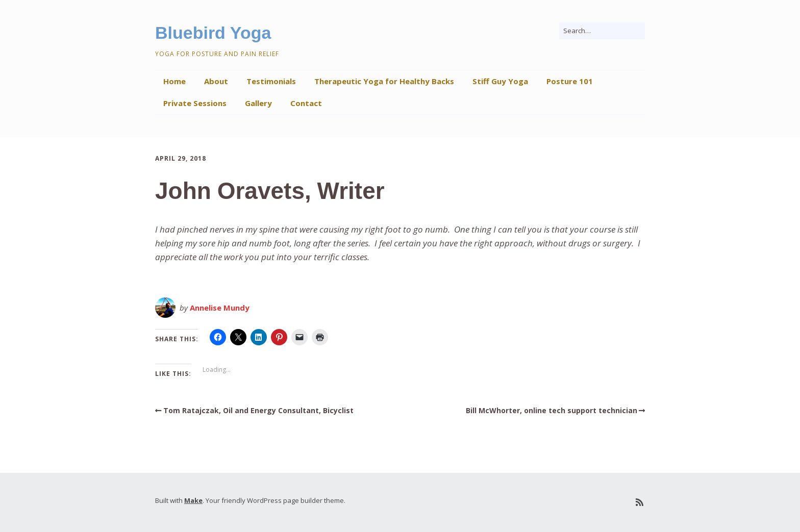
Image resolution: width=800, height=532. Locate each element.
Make (193, 500)
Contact (306, 103)
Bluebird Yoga (213, 33)
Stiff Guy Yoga (500, 81)
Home (174, 81)
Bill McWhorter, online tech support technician (552, 410)
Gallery (258, 103)
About (216, 81)
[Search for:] (602, 31)
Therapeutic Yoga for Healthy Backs (384, 81)
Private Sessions (195, 103)
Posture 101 (570, 81)
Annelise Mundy (220, 308)
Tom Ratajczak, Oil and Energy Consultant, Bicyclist (258, 410)
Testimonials (271, 81)
